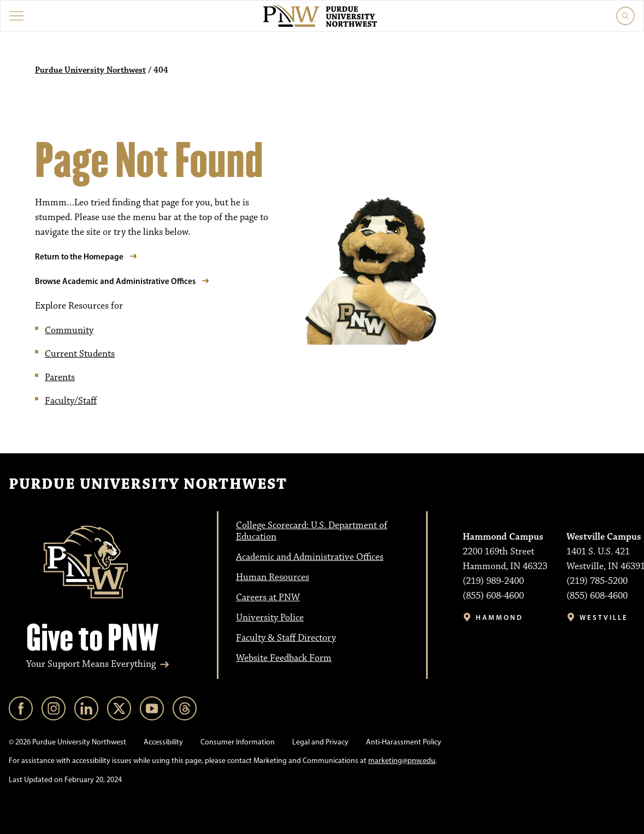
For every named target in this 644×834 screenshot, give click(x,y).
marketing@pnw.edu (402, 761)
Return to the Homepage (79, 256)
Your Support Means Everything (91, 664)
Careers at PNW (268, 598)
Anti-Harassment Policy (404, 742)
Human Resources (273, 577)
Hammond (500, 617)
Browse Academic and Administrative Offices (115, 281)
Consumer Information (238, 742)
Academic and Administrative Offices (310, 557)
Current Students (80, 354)
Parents (60, 377)
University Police (270, 618)
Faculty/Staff (71, 401)
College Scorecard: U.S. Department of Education (312, 531)
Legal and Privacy (320, 742)
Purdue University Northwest (90, 70)
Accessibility (163, 742)
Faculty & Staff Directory (286, 638)
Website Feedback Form (284, 658)
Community (69, 330)
